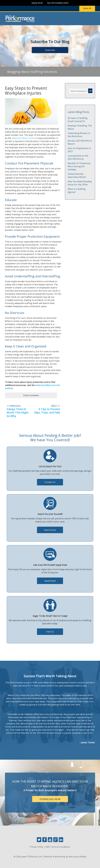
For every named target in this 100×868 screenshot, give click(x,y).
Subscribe (50, 50)
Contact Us (50, 482)
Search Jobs (50, 530)
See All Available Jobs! (58, 3)
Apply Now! (37, 3)
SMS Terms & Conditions (58, 847)
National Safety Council (24, 138)
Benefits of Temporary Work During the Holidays (79, 166)
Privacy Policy (36, 847)
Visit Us (50, 632)
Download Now (50, 799)
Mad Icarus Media (77, 857)
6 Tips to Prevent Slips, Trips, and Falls (47, 411)
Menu (87, 8)
